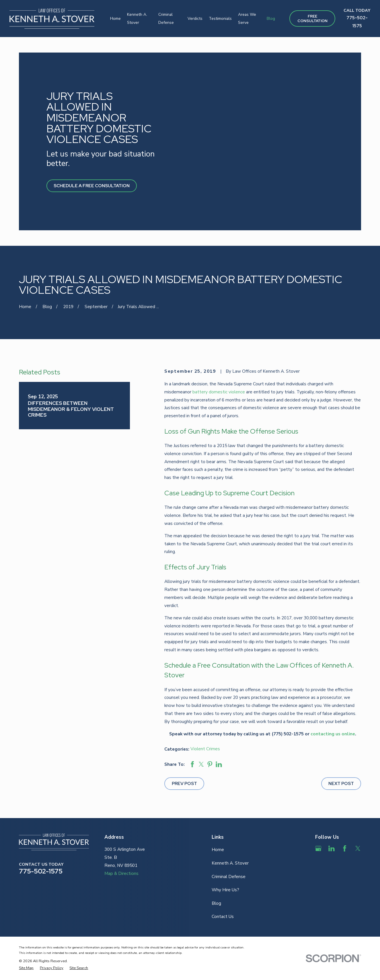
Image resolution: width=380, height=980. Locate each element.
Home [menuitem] (115, 19)
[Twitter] (358, 848)
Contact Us (223, 916)
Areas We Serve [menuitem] (247, 19)
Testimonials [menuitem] (220, 19)
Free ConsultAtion (312, 19)
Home (218, 849)
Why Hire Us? (225, 890)
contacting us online (333, 734)
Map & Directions (121, 873)
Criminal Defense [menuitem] (166, 19)
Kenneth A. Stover (230, 863)
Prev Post (184, 783)
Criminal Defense (229, 876)
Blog (216, 903)
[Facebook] (345, 848)
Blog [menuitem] (271, 19)
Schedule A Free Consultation (92, 186)
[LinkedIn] (332, 848)
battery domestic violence (219, 392)
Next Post (341, 783)
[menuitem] (26, 968)
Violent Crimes (205, 749)
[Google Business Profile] (318, 848)
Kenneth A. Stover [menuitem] (137, 19)
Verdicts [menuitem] (195, 19)
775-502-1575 (41, 871)
